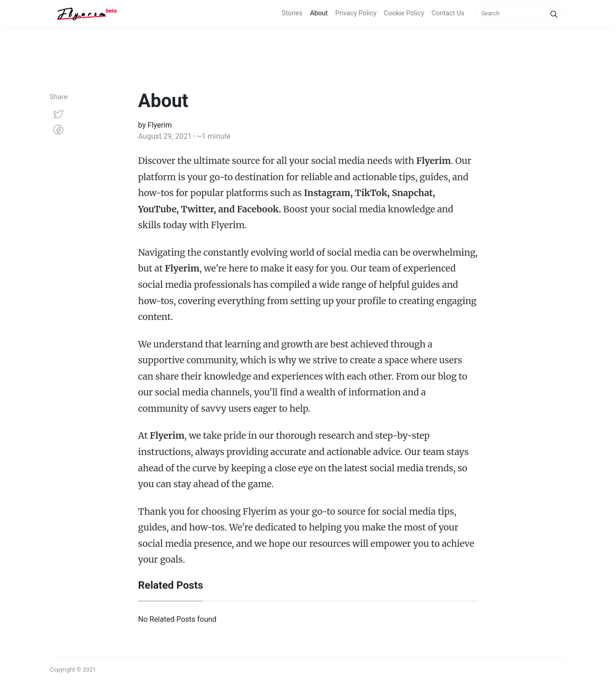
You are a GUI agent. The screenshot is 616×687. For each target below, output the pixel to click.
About (319, 13)
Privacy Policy (356, 13)
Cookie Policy (404, 13)
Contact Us (448, 13)
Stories (292, 13)
